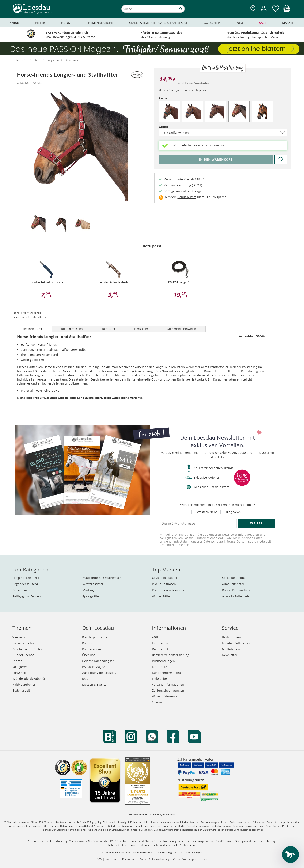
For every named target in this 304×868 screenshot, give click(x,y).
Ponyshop (19, 673)
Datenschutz (161, 649)
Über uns (89, 655)
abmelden (182, 545)
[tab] (38, 224)
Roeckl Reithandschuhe (239, 590)
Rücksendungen (163, 661)
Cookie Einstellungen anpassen (190, 859)
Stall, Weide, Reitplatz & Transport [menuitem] (158, 23)
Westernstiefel (93, 584)
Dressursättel (22, 590)
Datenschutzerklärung (219, 541)
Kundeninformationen (168, 673)
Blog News (233, 512)
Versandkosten (201, 83)
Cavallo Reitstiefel (165, 578)
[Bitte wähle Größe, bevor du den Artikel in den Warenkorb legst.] (216, 160)
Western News (207, 512)
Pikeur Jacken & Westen (169, 590)
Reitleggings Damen (27, 596)
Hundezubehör (23, 655)
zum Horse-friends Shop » (28, 313)
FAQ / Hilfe (159, 667)
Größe (171, 127)
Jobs (85, 679)
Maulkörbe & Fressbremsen (102, 578)
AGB (155, 637)
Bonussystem (176, 90)
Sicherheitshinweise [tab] (182, 329)
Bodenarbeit (21, 690)
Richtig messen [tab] (72, 329)
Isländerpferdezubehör (29, 679)
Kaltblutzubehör (24, 685)
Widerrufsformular (165, 696)
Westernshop (22, 637)
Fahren (17, 661)
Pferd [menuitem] (14, 22)
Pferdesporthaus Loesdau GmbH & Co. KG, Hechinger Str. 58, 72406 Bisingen (157, 852)
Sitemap (158, 702)
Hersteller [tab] (141, 329)
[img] (287, 11)
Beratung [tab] (109, 329)
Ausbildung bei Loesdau (99, 673)
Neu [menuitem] (240, 23)
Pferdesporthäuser (95, 637)
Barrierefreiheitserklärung (171, 655)
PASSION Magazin (95, 667)
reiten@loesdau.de (164, 815)
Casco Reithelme (234, 578)
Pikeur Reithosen (164, 584)
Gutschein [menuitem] (212, 23)
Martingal (89, 590)
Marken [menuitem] (288, 23)
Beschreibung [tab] (32, 329)
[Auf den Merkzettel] (281, 160)
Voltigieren (20, 667)
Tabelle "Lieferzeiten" (183, 845)
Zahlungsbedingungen (168, 690)
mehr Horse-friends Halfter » (30, 317)
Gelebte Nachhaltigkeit (98, 661)
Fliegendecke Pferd (26, 578)
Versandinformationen (168, 685)
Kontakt (88, 643)
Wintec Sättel (161, 596)
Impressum (160, 643)
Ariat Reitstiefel (233, 584)
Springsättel (91, 596)
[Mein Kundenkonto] (264, 12)
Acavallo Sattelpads (236, 596)
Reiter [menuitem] (40, 23)
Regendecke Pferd (25, 584)
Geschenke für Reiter (27, 649)
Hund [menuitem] (66, 23)
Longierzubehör (24, 643)
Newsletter (230, 655)
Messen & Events (94, 685)
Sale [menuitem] (263, 23)
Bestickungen (231, 637)
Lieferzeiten (160, 679)
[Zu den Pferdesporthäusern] (253, 9)
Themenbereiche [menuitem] (100, 23)
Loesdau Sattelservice (237, 643)
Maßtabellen (231, 649)
